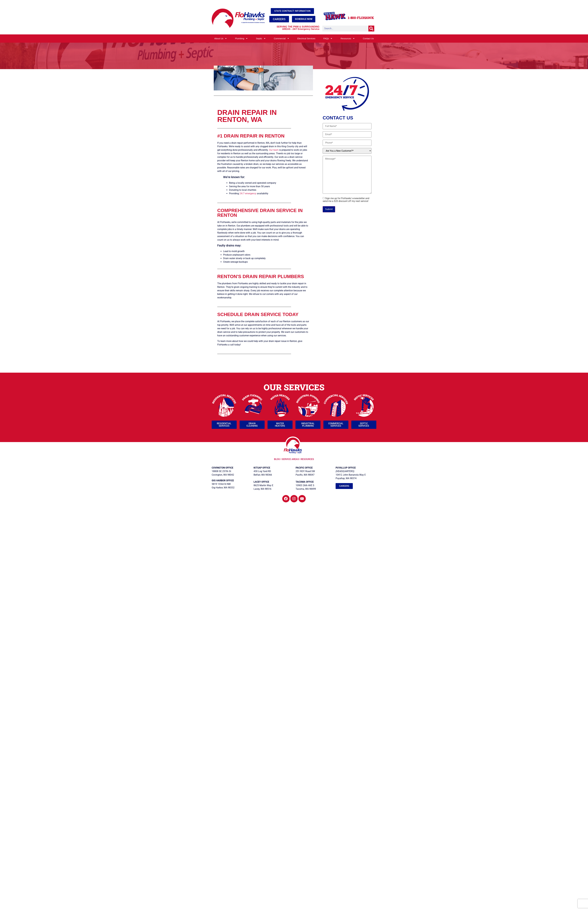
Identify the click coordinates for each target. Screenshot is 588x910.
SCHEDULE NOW (304, 19)
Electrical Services (306, 38)
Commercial (282, 38)
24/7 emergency (248, 193)
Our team (274, 150)
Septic (261, 38)
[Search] (371, 29)
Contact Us (368, 38)
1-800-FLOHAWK (361, 18)
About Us (221, 38)
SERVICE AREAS (290, 459)
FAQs (328, 38)
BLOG (277, 459)
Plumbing (242, 38)
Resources (348, 38)
